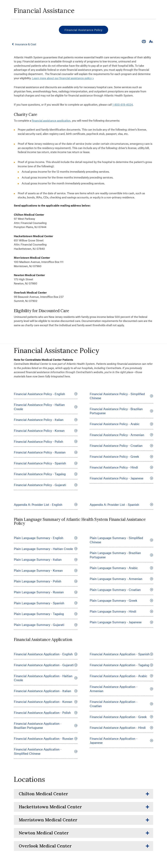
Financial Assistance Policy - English (46, 394)
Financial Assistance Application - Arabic (121, 676)
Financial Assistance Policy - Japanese (121, 478)
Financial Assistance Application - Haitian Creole (46, 678)
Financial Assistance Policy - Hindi (121, 467)
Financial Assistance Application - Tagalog (121, 665)
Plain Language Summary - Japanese (121, 622)
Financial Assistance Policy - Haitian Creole (46, 407)
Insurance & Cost (27, 44)
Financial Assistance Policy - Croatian (121, 446)
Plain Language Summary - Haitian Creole (46, 549)
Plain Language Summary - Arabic (121, 568)
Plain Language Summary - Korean (46, 570)
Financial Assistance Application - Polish (46, 713)
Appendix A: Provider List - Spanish (121, 505)
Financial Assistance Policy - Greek (121, 456)
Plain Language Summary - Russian (46, 592)
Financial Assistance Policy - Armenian (121, 435)
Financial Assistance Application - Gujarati (46, 665)
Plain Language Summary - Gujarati (46, 625)
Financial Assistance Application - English (46, 654)
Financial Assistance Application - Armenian (121, 689)
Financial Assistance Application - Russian (46, 738)
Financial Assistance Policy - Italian (46, 420)
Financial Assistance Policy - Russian (46, 452)
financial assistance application (51, 120)
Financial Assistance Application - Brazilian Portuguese (46, 726)
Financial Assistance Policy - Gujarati (46, 485)
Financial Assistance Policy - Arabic (121, 424)
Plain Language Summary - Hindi (121, 611)
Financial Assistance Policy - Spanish (46, 463)
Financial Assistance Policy (83, 30)
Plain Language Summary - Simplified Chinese (121, 540)
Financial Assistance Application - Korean (46, 702)
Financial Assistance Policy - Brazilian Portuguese (121, 411)
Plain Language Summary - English (46, 538)
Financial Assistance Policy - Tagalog (46, 474)
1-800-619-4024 (123, 104)
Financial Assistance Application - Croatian (121, 704)
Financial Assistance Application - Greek (121, 717)
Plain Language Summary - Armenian (121, 579)
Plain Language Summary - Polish (46, 581)
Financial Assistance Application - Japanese (121, 741)
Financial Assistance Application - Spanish (121, 654)
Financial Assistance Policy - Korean (46, 431)
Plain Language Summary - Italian (46, 560)
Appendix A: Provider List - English (46, 505)
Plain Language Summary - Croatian (121, 590)
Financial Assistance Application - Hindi (121, 728)
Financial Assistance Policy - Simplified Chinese (121, 396)
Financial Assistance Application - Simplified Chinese (46, 751)
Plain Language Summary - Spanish (46, 603)
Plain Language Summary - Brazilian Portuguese (121, 555)
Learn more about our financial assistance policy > (63, 78)
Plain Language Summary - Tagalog (46, 614)
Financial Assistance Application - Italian (46, 691)
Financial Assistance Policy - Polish (46, 441)
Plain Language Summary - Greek (121, 600)
